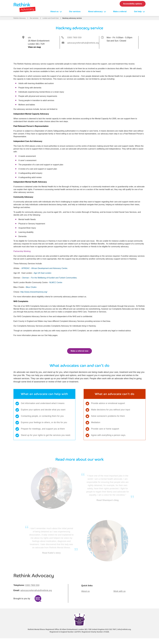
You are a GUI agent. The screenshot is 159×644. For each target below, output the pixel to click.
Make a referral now (79, 351)
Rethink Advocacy (20, 18)
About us (85, 591)
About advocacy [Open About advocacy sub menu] (96, 12)
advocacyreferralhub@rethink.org (83, 43)
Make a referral (120, 12)
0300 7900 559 (74, 38)
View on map (34, 47)
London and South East (51, 18)
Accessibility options (133, 4)
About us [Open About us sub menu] (55, 12)
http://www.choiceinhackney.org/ (34, 292)
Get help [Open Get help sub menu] (138, 12)
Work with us (120, 591)
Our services (75, 12)
